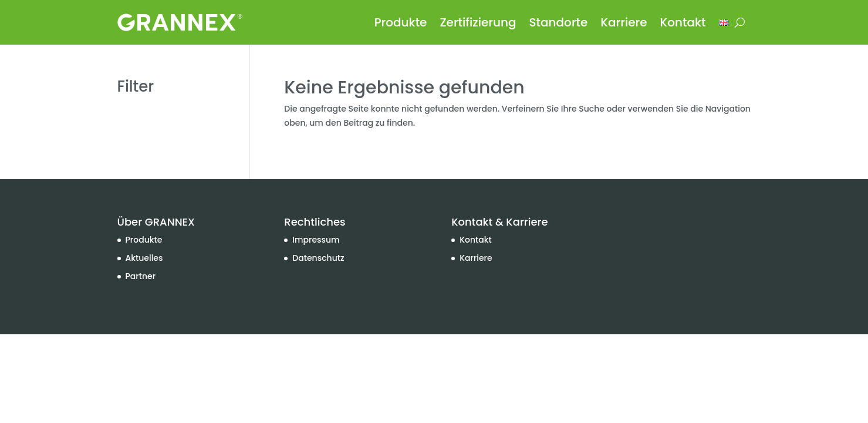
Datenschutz (318, 258)
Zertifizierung (478, 22)
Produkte (401, 22)
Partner (141, 276)
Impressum (316, 240)
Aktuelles (144, 258)
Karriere (624, 22)
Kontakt (683, 22)
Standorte (559, 22)
